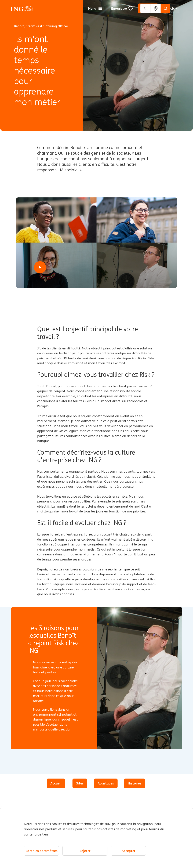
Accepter (128, 851)
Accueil (56, 783)
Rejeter (85, 851)
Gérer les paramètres (41, 851)
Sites (80, 783)
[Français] (171, 8)
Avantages (106, 783)
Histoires (135, 783)
